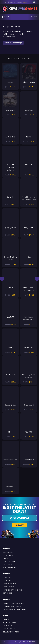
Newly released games (12, 606)
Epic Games (7, 564)
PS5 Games (7, 581)
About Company (10, 623)
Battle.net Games (10, 561)
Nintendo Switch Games (13, 590)
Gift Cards (7, 593)
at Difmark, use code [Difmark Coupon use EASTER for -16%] (16, 2)
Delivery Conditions (11, 632)
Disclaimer (7, 626)
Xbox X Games (9, 587)
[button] (2, 279)
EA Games (7, 558)
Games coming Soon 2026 (14, 603)
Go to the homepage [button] (13, 43)
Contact (7, 620)
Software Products (11, 567)
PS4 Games (7, 578)
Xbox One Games (10, 584)
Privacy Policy (9, 629)
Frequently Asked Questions (14, 609)
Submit (20, 525)
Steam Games (8, 552)
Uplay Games (8, 555)
